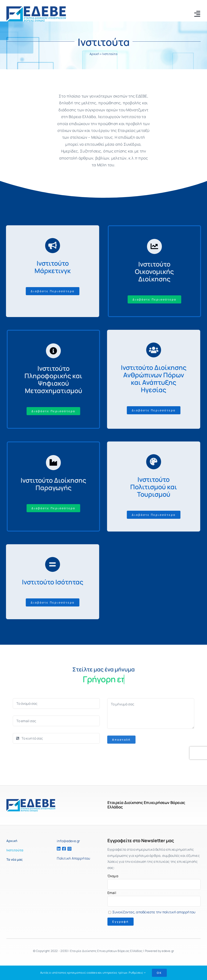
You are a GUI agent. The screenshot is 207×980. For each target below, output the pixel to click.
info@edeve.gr (68, 841)
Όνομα (113, 876)
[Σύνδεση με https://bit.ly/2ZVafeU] (50, 245)
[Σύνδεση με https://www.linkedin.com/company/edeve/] (58, 849)
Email (112, 893)
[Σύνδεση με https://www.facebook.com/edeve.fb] (63, 849)
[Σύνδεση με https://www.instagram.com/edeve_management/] (73, 849)
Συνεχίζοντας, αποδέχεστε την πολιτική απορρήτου (154, 912)
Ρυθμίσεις (137, 973)
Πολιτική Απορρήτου (73, 858)
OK (159, 973)
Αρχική (94, 54)
